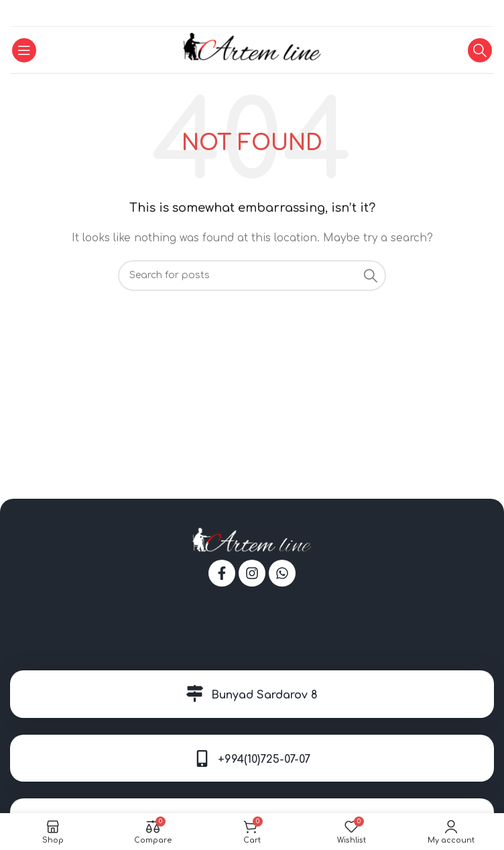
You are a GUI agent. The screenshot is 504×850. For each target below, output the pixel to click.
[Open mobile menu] (24, 50)
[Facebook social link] (235, 13)
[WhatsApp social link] (251, 13)
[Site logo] (252, 49)
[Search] (480, 50)
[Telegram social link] (268, 13)
